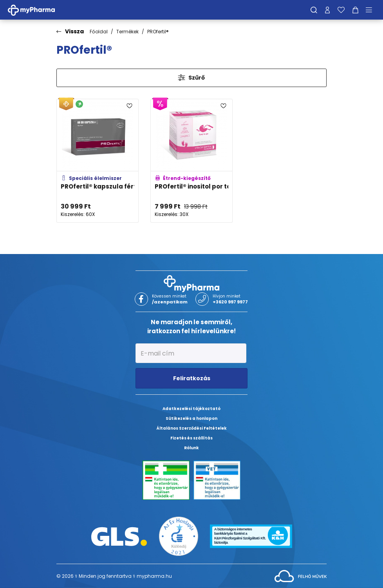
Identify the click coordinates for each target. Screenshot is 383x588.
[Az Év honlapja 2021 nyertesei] (179, 536)
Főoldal (99, 32)
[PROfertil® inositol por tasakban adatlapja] (191, 161)
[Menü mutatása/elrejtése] (372, 10)
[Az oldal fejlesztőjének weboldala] (301, 576)
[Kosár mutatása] (355, 10)
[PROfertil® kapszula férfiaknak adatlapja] (98, 161)
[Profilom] (327, 10)
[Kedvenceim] (341, 10)
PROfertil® (158, 32)
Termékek (127, 32)
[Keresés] (314, 10)
